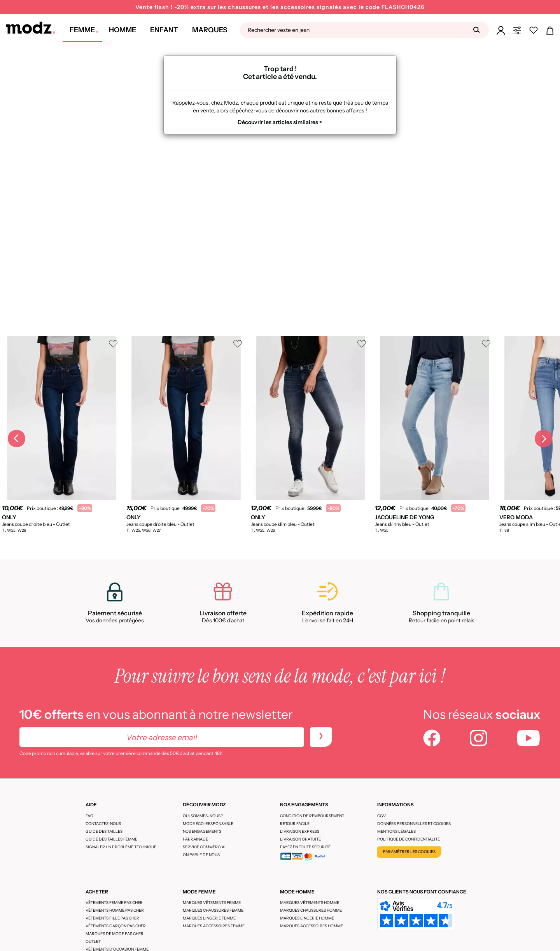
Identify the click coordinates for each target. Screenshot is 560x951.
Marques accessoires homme (311, 926)
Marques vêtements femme (212, 903)
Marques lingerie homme (307, 918)
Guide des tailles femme (111, 839)
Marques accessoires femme (214, 926)
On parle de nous (201, 855)
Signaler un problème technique (121, 847)
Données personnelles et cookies (414, 824)
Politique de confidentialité (409, 839)
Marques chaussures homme (311, 910)
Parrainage (195, 839)
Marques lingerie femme (209, 918)
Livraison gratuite (300, 839)
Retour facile (295, 824)
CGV (381, 816)
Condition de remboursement (312, 816)
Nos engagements (202, 831)
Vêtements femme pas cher (114, 903)
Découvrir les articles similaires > (280, 122)
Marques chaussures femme (213, 910)
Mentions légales (396, 831)
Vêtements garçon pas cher (116, 926)
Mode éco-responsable (208, 824)
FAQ (89, 816)
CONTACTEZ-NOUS (103, 824)
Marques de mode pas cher (115, 934)
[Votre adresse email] (162, 737)
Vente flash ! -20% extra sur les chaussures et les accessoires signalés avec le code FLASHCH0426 (280, 7)
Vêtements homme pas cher (115, 910)
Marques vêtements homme (310, 903)
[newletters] (321, 737)
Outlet (93, 941)
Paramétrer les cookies (409, 852)
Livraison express (300, 831)
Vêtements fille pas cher (112, 918)
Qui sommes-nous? (203, 816)
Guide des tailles (104, 831)
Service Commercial (205, 847)
